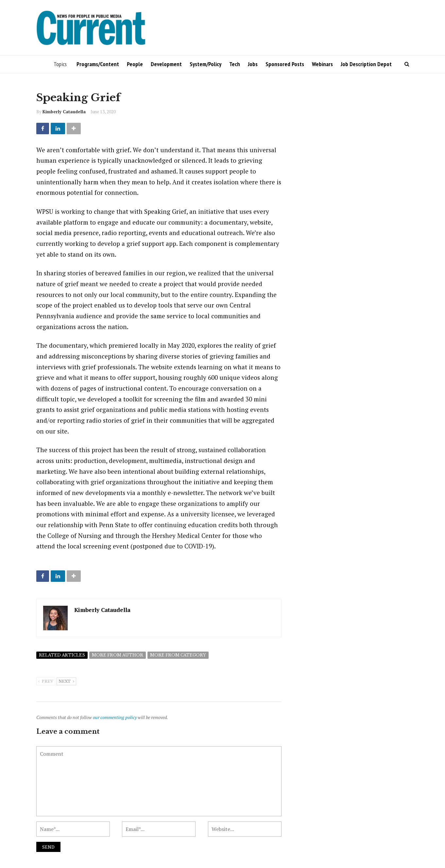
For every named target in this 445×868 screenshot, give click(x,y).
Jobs (253, 64)
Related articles (62, 655)
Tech (235, 64)
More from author (118, 655)
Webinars (322, 64)
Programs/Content (98, 64)
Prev (46, 682)
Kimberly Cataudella (64, 112)
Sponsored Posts (285, 64)
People (135, 64)
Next (66, 682)
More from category (178, 655)
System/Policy (205, 64)
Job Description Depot (366, 64)
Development (166, 64)
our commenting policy (115, 717)
